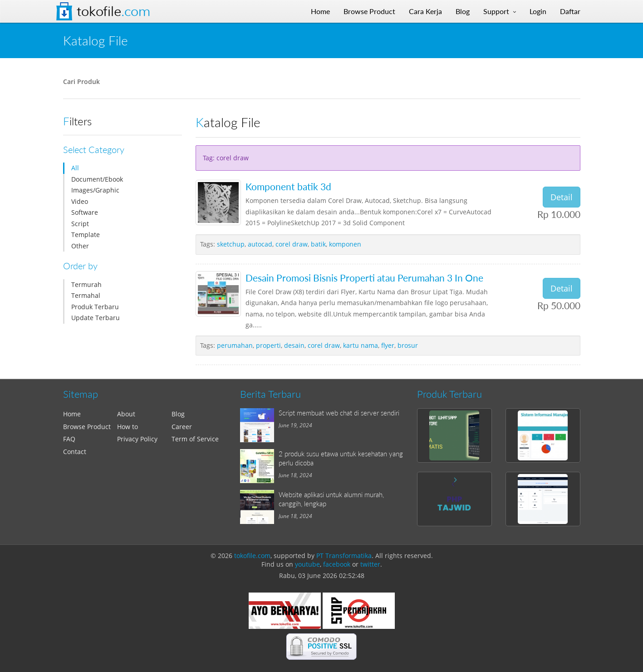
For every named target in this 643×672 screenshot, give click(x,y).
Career (182, 427)
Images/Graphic (95, 190)
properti (268, 345)
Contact (75, 452)
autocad (260, 244)
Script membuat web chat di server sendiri (339, 413)
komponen (345, 244)
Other (80, 246)
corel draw (292, 244)
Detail (562, 197)
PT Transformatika (344, 556)
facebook (337, 564)
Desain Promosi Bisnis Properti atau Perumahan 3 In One (364, 278)
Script (80, 224)
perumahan (235, 345)
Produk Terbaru (95, 307)
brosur (408, 345)
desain (294, 345)
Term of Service (195, 439)
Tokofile (113, 11)
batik (318, 244)
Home (72, 414)
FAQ (69, 439)
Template (86, 235)
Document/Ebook (97, 179)
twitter (370, 564)
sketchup (231, 244)
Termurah (86, 284)
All (75, 168)
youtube (307, 564)
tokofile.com (252, 556)
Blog (178, 414)
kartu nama (361, 345)
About (126, 414)
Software (85, 212)
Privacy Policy (137, 439)
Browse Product (87, 427)
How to (128, 427)
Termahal (86, 295)
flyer (388, 345)
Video (80, 201)
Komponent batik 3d (288, 186)
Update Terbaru (96, 318)
